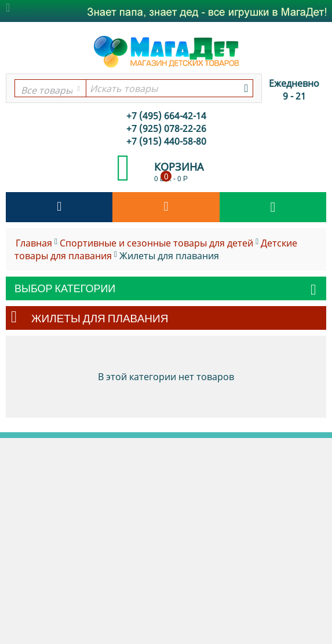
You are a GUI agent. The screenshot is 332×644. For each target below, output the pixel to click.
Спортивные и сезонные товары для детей (156, 243)
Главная (34, 243)
